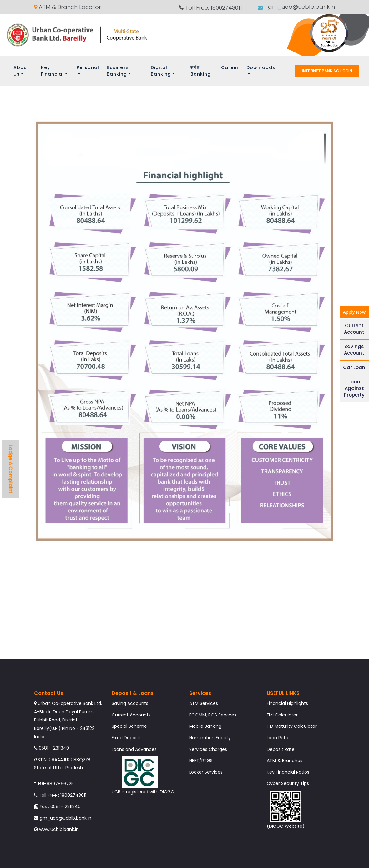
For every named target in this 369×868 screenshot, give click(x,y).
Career (230, 67)
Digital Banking (161, 71)
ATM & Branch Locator (68, 7)
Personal (88, 67)
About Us (21, 71)
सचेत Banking (201, 71)
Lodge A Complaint (11, 469)
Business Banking (118, 71)
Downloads (261, 67)
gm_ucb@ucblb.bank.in (301, 7)
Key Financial (52, 71)
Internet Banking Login (327, 71)
